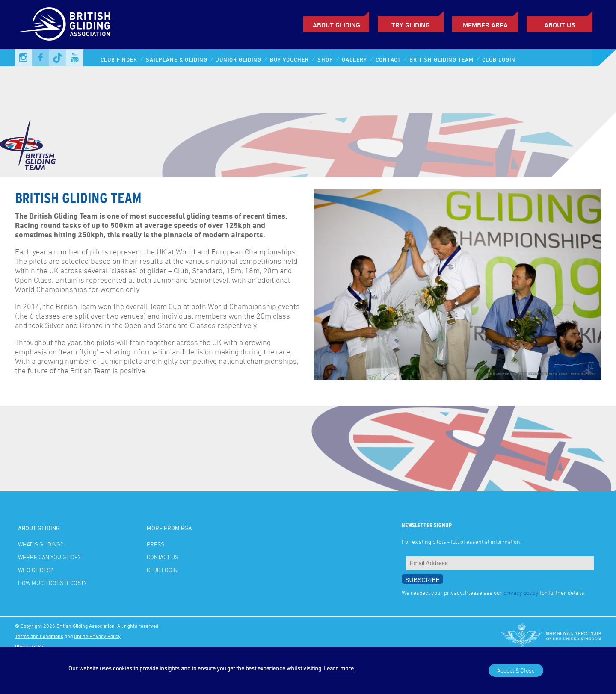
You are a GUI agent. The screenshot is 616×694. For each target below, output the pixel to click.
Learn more (339, 668)
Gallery (354, 59)
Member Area (485, 25)
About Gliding (336, 25)
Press (155, 544)
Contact (388, 59)
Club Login (499, 59)
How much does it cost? (52, 583)
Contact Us (163, 557)
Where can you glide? (49, 557)
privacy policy (521, 592)
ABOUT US (560, 25)
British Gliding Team (441, 59)
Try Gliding (411, 25)
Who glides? (36, 570)
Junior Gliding (239, 59)
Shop (325, 59)
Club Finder (119, 59)
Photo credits (30, 646)
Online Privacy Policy (97, 636)
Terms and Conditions (39, 636)
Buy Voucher (289, 59)
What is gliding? (40, 544)
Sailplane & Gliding (177, 59)
